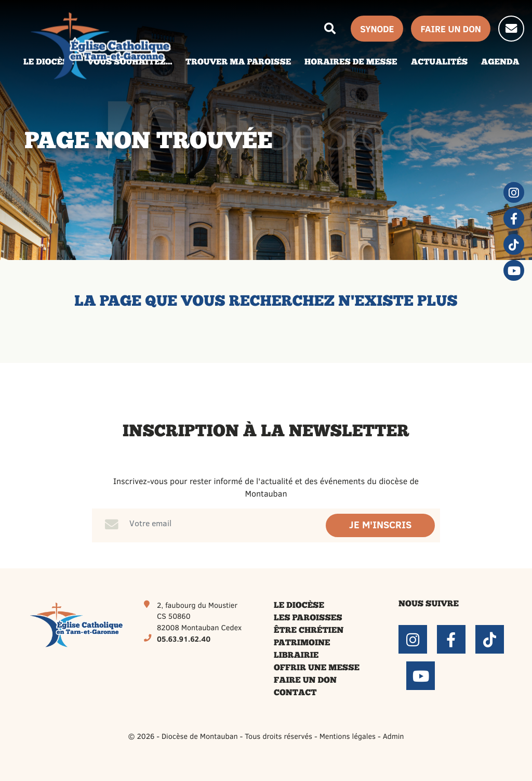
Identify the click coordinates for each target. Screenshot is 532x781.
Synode (377, 29)
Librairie (296, 656)
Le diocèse (299, 606)
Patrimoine (302, 643)
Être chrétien (309, 631)
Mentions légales (348, 736)
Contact (295, 693)
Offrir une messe (317, 668)
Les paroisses (308, 618)
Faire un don (305, 681)
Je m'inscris (380, 525)
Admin (394, 736)
